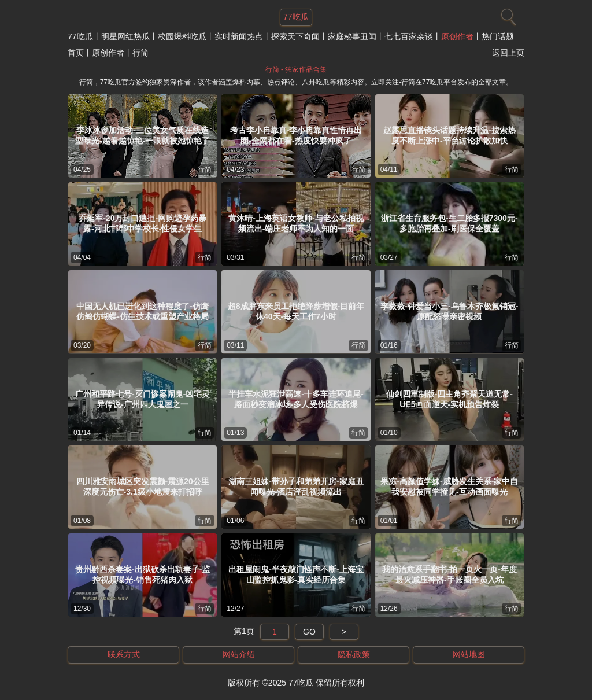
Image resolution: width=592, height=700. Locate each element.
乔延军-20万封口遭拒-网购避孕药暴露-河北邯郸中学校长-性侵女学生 (143, 223)
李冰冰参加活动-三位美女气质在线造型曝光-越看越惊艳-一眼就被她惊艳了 (143, 135)
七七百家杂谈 (409, 36)
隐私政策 (354, 654)
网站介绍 (239, 654)
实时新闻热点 (239, 36)
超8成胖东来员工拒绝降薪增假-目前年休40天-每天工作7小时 (296, 311)
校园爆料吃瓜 (182, 36)
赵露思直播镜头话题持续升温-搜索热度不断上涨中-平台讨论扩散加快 (449, 135)
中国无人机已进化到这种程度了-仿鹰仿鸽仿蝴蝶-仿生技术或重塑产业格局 (143, 311)
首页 (76, 53)
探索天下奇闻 (295, 36)
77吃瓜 (80, 36)
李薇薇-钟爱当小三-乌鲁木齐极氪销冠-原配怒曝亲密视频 (449, 311)
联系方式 (124, 654)
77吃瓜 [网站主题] (296, 17)
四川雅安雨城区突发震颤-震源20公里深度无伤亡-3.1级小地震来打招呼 (143, 487)
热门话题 (498, 36)
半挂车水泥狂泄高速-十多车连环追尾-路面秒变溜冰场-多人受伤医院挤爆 (296, 399)
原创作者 (457, 36)
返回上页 (508, 53)
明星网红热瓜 (125, 36)
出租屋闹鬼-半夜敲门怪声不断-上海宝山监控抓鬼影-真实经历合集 (296, 574)
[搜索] (507, 14)
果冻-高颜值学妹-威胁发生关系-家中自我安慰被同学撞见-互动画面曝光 (449, 487)
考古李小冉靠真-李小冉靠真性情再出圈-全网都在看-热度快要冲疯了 (296, 135)
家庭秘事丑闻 (352, 36)
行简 (205, 170)
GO (309, 632)
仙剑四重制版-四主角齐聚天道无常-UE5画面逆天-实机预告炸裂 (449, 399)
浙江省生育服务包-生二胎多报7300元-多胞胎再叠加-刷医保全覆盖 (449, 223)
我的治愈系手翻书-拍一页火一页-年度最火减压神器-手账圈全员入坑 (449, 574)
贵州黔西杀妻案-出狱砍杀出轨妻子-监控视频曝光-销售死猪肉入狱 (143, 574)
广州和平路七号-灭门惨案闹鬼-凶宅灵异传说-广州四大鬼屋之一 (143, 399)
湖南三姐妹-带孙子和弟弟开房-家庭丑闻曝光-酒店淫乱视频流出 (296, 487)
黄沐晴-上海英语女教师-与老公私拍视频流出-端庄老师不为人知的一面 (296, 223)
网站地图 (469, 654)
